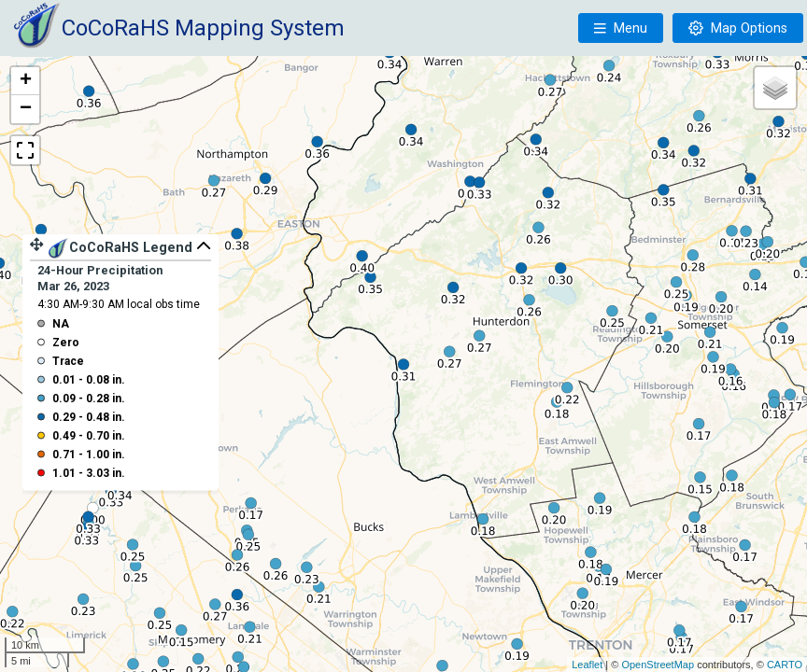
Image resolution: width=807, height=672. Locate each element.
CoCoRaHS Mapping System (203, 28)
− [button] (26, 109)
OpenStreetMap (658, 665)
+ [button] (26, 81)
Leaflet (587, 665)
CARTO (785, 665)
